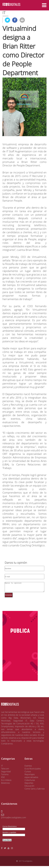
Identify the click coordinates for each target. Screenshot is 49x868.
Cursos (28, 773)
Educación (29, 788)
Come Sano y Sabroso (35, 791)
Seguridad (6, 773)
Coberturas (30, 782)
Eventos (28, 768)
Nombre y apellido (9, 834)
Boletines (5, 785)
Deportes (29, 785)
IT (2, 768)
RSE (3, 779)
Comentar (9, 597)
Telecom (5, 771)
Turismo (5, 776)
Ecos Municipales (33, 771)
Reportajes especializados (31, 778)
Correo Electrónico (10, 828)
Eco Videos (6, 782)
